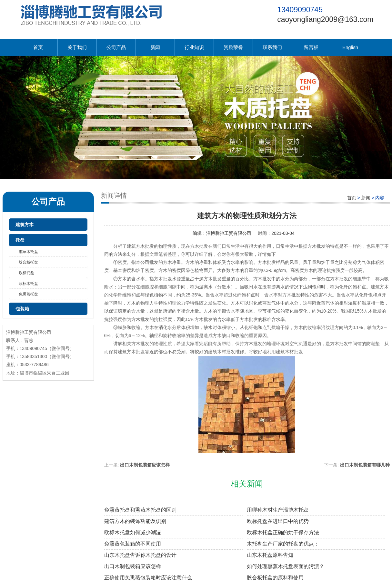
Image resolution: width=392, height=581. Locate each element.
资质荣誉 (233, 47)
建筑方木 (25, 225)
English (350, 47)
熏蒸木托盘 (28, 252)
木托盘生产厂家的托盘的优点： (283, 544)
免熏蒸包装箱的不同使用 (133, 544)
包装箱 (22, 309)
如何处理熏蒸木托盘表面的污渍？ (286, 566)
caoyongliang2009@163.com (325, 19)
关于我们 (77, 47)
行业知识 (194, 47)
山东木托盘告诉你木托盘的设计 (140, 555)
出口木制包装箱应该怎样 (145, 465)
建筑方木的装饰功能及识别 (135, 521)
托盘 (20, 240)
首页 (38, 47)
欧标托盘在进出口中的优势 (278, 521)
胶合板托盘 (28, 262)
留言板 (311, 47)
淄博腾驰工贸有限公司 (229, 233)
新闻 (155, 47)
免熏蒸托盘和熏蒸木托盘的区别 (140, 510)
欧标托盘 (26, 273)
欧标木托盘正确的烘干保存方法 (283, 532)
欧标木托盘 (28, 284)
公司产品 (116, 47)
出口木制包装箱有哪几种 (365, 465)
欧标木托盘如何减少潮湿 (133, 532)
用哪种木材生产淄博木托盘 (278, 510)
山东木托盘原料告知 (270, 555)
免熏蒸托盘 (28, 294)
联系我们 (272, 47)
